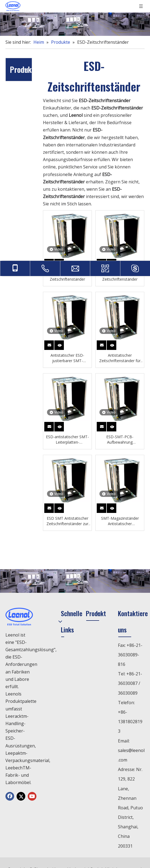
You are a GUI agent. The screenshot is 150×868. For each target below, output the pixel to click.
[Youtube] (32, 796)
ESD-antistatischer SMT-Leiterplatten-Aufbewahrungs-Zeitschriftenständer (67, 440)
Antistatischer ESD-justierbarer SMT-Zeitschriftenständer (67, 358)
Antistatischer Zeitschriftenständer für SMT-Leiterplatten (120, 358)
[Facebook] (10, 796)
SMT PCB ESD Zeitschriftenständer (120, 276)
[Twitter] (21, 796)
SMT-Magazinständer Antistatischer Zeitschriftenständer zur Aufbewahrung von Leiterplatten (120, 521)
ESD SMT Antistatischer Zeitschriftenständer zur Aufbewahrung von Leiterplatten (67, 521)
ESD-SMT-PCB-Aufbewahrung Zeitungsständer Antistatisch (120, 440)
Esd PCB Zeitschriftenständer (67, 276)
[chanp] (75, 24)
